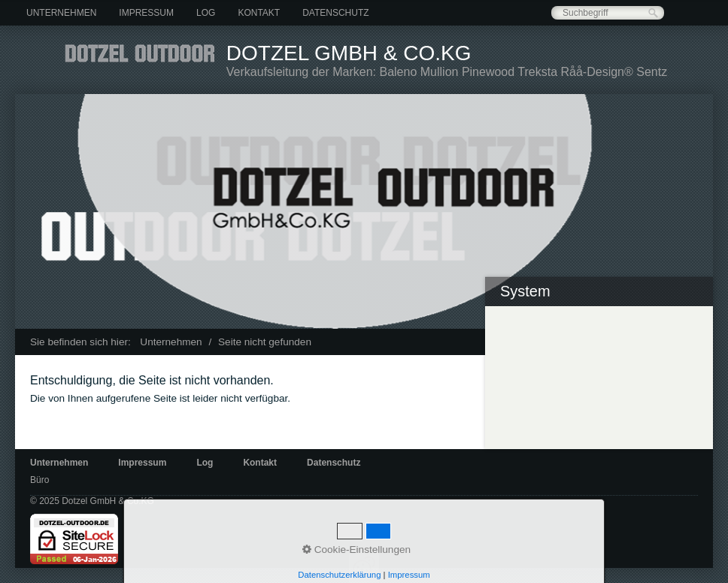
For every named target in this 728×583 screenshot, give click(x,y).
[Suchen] (653, 13)
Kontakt (259, 13)
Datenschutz (335, 13)
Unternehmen (61, 13)
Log (206, 13)
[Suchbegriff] (608, 13)
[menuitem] (61, 13)
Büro (39, 480)
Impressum (146, 13)
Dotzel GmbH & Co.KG (349, 53)
